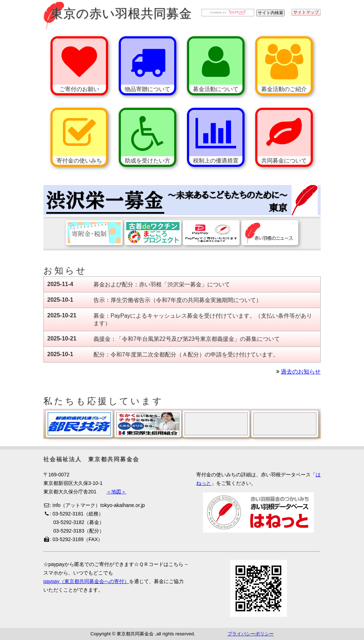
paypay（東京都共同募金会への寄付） (86, 581)
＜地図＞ (116, 492)
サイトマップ (306, 12)
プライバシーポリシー (251, 634)
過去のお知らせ (301, 372)
